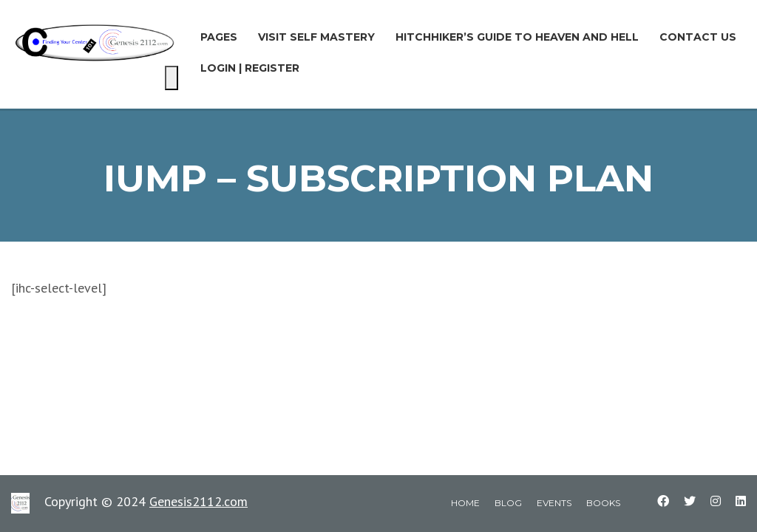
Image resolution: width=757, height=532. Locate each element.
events (554, 503)
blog (508, 503)
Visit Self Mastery (316, 37)
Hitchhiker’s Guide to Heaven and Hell (517, 37)
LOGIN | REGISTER (250, 68)
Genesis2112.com (198, 501)
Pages (219, 37)
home (465, 503)
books (603, 503)
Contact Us (698, 37)
